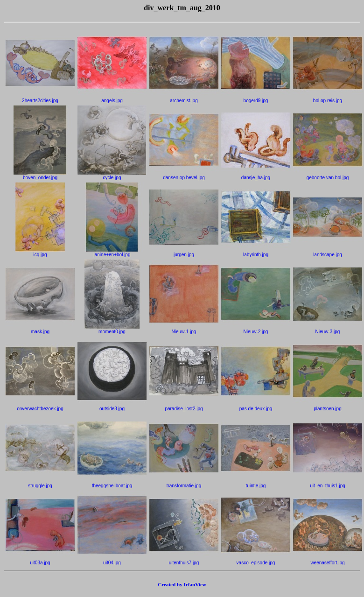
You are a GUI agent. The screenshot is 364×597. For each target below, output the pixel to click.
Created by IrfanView (182, 584)
